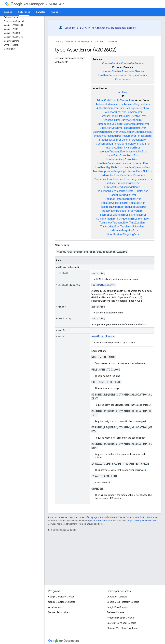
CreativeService (111, 63)
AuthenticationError (107, 108)
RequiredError (137, 203)
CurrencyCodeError (132, 120)
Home (58, 42)
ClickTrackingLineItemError (134, 108)
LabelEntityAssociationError (123, 155)
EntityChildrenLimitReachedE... (136, 132)
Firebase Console (116, 612)
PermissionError (103, 179)
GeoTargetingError (106, 144)
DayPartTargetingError (105, 132)
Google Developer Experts (62, 602)
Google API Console (117, 597)
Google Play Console (117, 607)
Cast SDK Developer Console (121, 623)
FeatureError (129, 136)
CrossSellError (112, 120)
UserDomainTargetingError (123, 230)
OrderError (126, 175)
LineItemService (108, 75)
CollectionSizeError (115, 112)
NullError (148, 171)
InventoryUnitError (137, 152)
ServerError (137, 211)
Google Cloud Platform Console (123, 602)
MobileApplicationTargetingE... (110, 171)
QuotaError (142, 191)
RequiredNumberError (112, 207)
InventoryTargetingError (112, 152)
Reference (112, 42)
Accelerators (55, 607)
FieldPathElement (103, 285)
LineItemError (141, 163)
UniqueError (139, 227)
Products (69, 42)
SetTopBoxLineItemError (114, 215)
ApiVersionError (125, 100)
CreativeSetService (132, 63)
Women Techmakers (59, 612)
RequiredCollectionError (115, 203)
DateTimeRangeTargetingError (129, 128)
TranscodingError (110, 227)
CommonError (134, 112)
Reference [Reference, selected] (24, 12)
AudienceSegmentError (137, 104)
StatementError (137, 215)
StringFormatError (106, 219)
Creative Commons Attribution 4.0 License (138, 517)
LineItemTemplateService (133, 75)
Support (56, 12)
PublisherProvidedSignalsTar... (123, 183)
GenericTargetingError (134, 140)
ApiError (123, 92)
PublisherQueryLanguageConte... (123, 187)
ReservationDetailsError (116, 211)
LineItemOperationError (137, 167)
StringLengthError (127, 219)
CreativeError (138, 116)
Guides (8, 12)
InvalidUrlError (132, 148)
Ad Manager (27, 4)
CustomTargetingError (137, 124)
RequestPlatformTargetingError (123, 199)
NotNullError (135, 171)
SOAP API (57, 4)
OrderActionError (110, 175)
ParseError (139, 175)
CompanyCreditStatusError (115, 116)
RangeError (116, 195)
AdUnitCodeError (106, 100)
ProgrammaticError (141, 179)
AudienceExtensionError (109, 104)
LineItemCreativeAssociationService (123, 71)
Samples (41, 12)
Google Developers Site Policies (141, 521)
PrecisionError (122, 179)
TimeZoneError (138, 223)
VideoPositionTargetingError (123, 234)
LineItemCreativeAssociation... (115, 163)
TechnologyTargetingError (114, 223)
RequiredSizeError (136, 207)
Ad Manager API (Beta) (107, 28)
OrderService (123, 79)
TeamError (144, 219)
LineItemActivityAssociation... (123, 159)
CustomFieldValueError (110, 124)
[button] (21, 25)
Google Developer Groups (61, 597)
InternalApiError (114, 148)
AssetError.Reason (103, 336)
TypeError (126, 227)
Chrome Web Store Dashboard (123, 628)
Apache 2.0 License (97, 521)
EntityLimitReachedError (107, 136)
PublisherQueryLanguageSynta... (116, 191)
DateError (105, 128)
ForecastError (144, 136)
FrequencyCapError (110, 140)
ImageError (144, 144)
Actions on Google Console (121, 618)
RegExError (130, 195)
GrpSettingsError (127, 144)
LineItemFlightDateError (109, 167)
